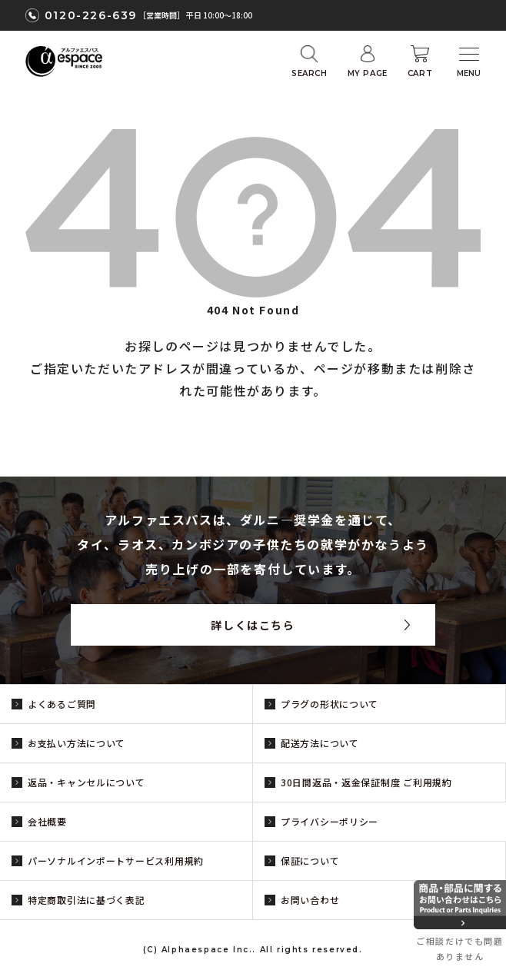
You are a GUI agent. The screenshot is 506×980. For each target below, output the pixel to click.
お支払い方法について (77, 743)
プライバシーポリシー (330, 821)
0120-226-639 (91, 15)
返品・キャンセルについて (87, 782)
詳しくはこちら (253, 625)
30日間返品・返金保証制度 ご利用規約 (366, 782)
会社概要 (47, 821)
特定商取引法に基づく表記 (87, 900)
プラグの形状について (330, 704)
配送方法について (320, 743)
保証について (310, 860)
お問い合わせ (310, 900)
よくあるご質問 (62, 704)
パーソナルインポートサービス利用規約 (116, 860)
